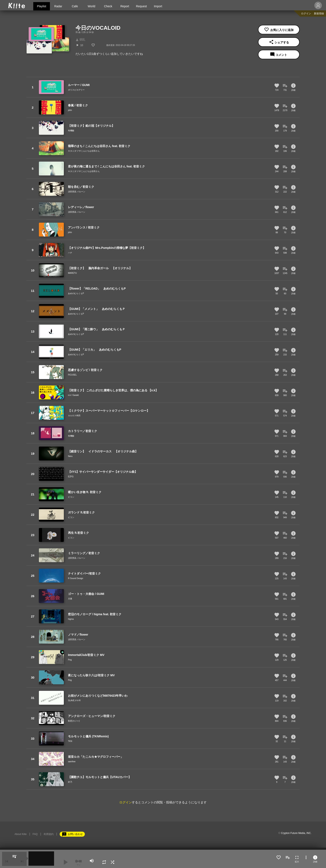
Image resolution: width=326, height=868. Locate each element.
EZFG (71, 477)
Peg (70, 660)
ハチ (70, 253)
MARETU (72, 273)
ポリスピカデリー (76, 90)
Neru (70, 456)
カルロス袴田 (74, 416)
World (91, 6)
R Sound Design (76, 578)
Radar (58, 6)
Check (108, 6)
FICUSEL (72, 375)
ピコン (71, 497)
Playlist (42, 6)
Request (141, 6)
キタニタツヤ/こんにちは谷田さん (84, 151)
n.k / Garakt (73, 395)
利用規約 (49, 834)
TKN (70, 741)
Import (158, 6)
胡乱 (80, 39)
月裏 (70, 599)
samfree (72, 762)
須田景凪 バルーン (77, 192)
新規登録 (319, 14)
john (70, 110)
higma (71, 619)
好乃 (70, 782)
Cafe (75, 6)
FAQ (35, 834)
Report (125, 6)
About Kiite (21, 834)
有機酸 (71, 131)
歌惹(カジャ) (74, 721)
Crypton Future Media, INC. (296, 833)
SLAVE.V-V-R (74, 700)
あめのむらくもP (76, 293)
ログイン (306, 14)
